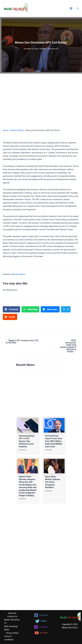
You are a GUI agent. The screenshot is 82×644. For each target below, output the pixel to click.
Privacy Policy (12, 633)
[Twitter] (41, 621)
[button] (78, 9)
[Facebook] (41, 615)
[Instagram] (41, 627)
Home (5, 130)
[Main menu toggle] (71, 9)
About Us (12, 613)
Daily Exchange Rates (11, 628)
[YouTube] (41, 633)
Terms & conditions (9, 638)
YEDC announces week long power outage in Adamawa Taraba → (68, 346)
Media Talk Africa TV (12, 621)
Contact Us (12, 616)
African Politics (17, 130)
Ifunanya (43, 49)
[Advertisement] (41, 104)
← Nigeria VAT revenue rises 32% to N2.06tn (22, 342)
